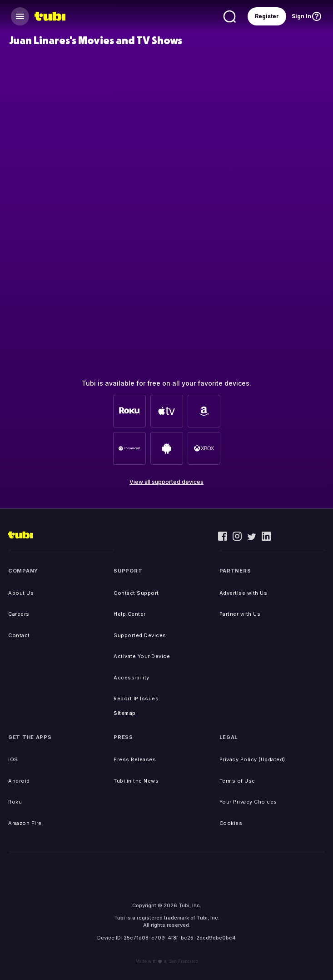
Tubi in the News (136, 781)
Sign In (301, 16)
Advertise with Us (244, 593)
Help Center (130, 614)
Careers (19, 614)
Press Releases (135, 759)
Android (19, 781)
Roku (15, 802)
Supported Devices (140, 635)
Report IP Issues (136, 699)
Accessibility (132, 678)
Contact (19, 635)
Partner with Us (240, 614)
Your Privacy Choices (248, 802)
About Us (21, 593)
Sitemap (125, 713)
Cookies (231, 823)
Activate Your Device (142, 656)
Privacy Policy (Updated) (252, 759)
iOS (13, 759)
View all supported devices (166, 482)
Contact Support (136, 593)
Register (267, 16)
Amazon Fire (25, 823)
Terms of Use (237, 781)
